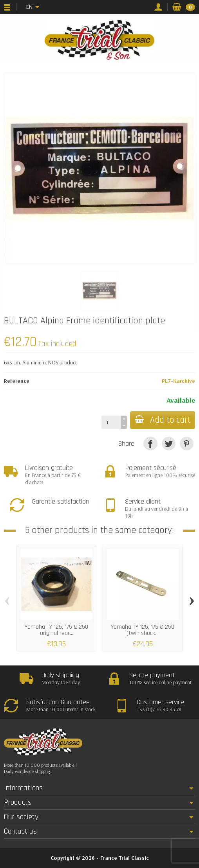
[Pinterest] (187, 444)
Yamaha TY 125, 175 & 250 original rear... (56, 630)
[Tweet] (169, 444)
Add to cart (163, 420)
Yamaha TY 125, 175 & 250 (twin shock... (143, 630)
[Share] (150, 444)
